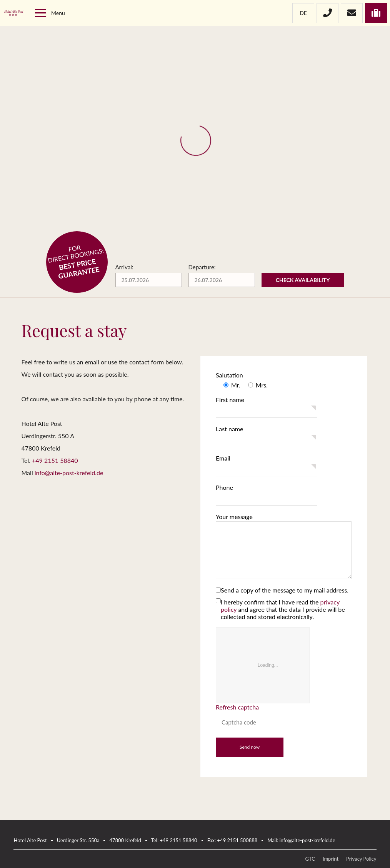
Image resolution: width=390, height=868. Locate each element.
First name (230, 400)
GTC (310, 859)
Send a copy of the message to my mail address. (285, 590)
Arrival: (124, 267)
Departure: (202, 267)
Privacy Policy (361, 859)
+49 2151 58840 (55, 460)
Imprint (331, 859)
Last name (229, 429)
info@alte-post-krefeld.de (69, 473)
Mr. (236, 385)
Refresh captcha (238, 707)
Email (223, 458)
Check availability (303, 280)
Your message (234, 517)
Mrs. (262, 385)
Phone (224, 487)
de (303, 13)
